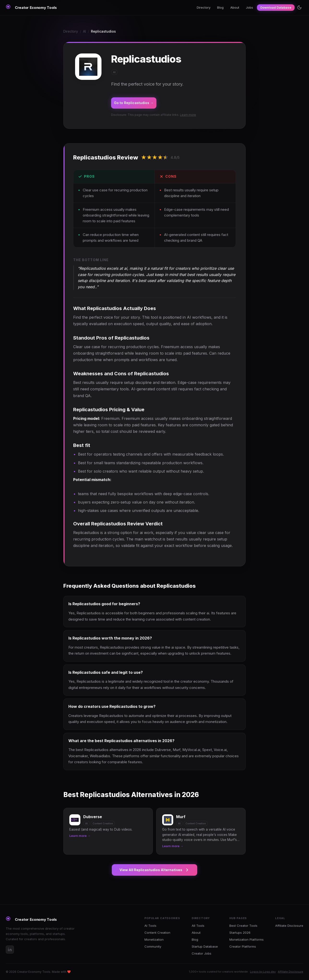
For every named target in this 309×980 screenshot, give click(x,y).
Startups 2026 (240, 933)
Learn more (188, 115)
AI (84, 31)
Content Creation (157, 933)
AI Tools (150, 926)
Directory (204, 7)
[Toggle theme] (299, 7)
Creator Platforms (243, 946)
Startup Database (205, 946)
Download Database (276, 7)
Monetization (154, 939)
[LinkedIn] (10, 950)
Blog (220, 7)
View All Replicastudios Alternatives (154, 870)
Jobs (250, 7)
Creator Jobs (202, 953)
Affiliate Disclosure (289, 926)
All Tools (198, 926)
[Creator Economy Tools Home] (31, 8)
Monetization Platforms (247, 939)
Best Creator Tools (243, 926)
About (235, 7)
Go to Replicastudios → (134, 103)
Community (153, 946)
